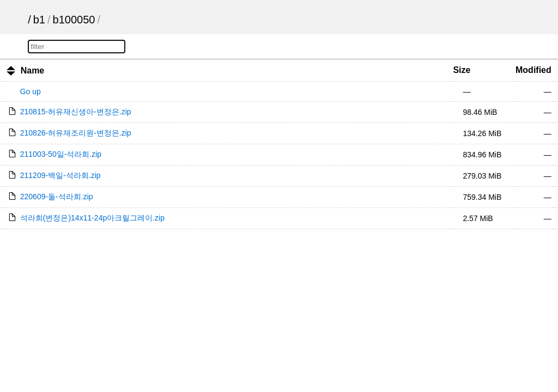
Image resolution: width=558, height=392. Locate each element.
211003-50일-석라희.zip (61, 154)
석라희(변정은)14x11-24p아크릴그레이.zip (92, 218)
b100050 (74, 20)
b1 (39, 20)
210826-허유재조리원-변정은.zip (76, 133)
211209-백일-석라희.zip (60, 175)
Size (462, 70)
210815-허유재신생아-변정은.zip (76, 112)
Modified (533, 70)
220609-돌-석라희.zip (57, 197)
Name (33, 71)
